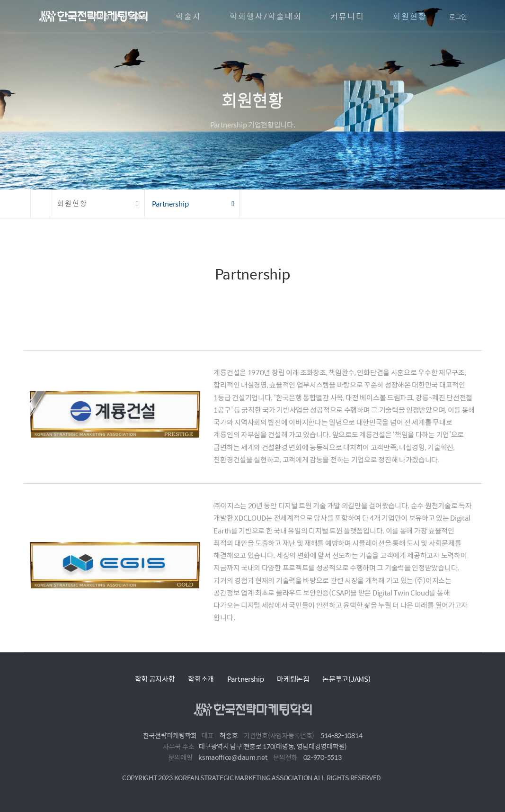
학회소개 (201, 679)
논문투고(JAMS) (346, 679)
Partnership (246, 679)
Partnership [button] (170, 203)
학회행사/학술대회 (266, 17)
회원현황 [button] (72, 203)
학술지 (188, 17)
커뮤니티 (347, 17)
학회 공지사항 (155, 679)
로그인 (458, 17)
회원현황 (410, 17)
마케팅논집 (293, 679)
